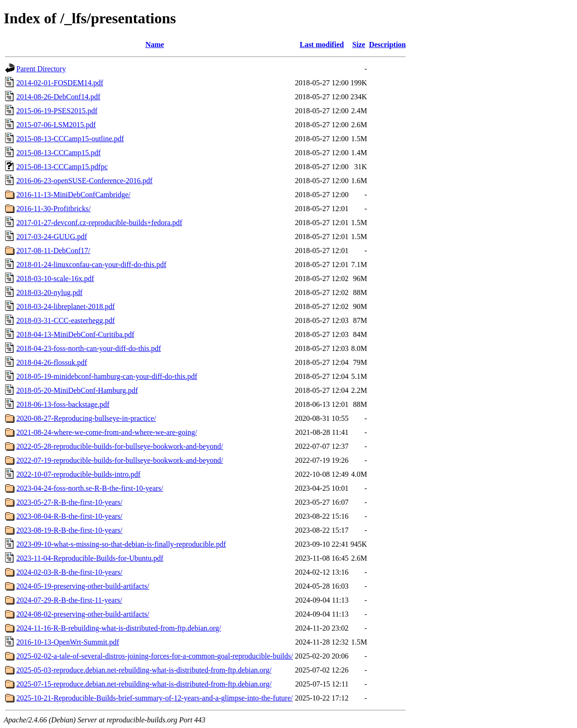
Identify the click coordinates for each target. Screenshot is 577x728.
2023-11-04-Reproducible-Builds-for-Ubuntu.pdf (90, 558)
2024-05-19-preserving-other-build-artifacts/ (83, 586)
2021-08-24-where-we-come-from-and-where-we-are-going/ (107, 432)
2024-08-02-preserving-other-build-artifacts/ (83, 614)
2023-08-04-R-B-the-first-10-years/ (70, 516)
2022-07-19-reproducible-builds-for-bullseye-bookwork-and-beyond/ (120, 460)
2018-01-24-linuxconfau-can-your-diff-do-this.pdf (91, 264)
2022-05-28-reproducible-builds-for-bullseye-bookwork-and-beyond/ (120, 446)
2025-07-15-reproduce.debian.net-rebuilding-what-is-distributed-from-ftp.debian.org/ (144, 684)
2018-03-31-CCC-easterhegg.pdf (66, 320)
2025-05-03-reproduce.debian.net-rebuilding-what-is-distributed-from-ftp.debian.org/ (144, 670)
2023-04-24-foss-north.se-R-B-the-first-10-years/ (90, 488)
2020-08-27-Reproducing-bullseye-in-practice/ (86, 418)
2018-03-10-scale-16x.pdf (55, 278)
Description (387, 45)
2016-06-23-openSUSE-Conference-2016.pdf (84, 181)
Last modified (322, 45)
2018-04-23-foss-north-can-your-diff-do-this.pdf (89, 348)
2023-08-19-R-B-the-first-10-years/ (70, 530)
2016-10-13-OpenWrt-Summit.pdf (68, 642)
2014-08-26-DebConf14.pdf (58, 97)
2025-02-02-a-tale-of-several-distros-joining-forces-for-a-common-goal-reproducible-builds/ (155, 656)
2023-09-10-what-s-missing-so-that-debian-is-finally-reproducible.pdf (121, 544)
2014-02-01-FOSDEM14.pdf (60, 83)
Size (359, 45)
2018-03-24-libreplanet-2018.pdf (66, 306)
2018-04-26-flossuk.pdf (52, 362)
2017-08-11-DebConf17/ (53, 251)
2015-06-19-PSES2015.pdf (57, 111)
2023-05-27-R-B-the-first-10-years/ (70, 502)
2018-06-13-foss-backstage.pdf (63, 404)
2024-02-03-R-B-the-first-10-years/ (70, 572)
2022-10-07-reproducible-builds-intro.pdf (78, 474)
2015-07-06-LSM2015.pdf (56, 125)
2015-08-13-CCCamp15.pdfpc (62, 167)
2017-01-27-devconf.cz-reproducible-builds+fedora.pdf (99, 223)
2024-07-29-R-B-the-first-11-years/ (69, 600)
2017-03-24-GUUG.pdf (52, 237)
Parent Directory (41, 69)
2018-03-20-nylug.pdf (49, 292)
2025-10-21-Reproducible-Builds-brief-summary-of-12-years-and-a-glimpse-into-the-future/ (155, 698)
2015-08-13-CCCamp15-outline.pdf (70, 139)
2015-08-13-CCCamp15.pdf (59, 153)
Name (155, 45)
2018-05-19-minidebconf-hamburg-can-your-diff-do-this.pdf (107, 376)
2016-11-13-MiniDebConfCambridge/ (73, 195)
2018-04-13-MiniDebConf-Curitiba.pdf (75, 334)
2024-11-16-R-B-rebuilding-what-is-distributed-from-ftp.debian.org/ (119, 628)
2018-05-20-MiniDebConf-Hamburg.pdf (77, 390)
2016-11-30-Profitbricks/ (53, 209)
